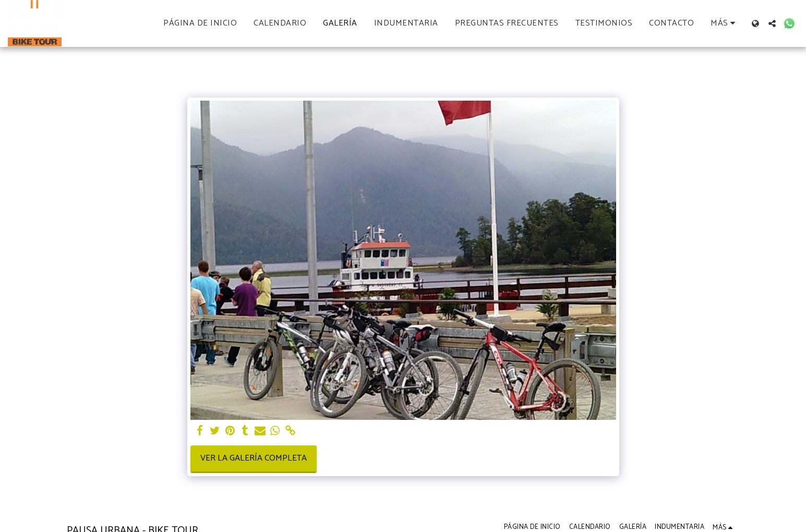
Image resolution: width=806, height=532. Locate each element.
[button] (772, 23)
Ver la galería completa (254, 458)
